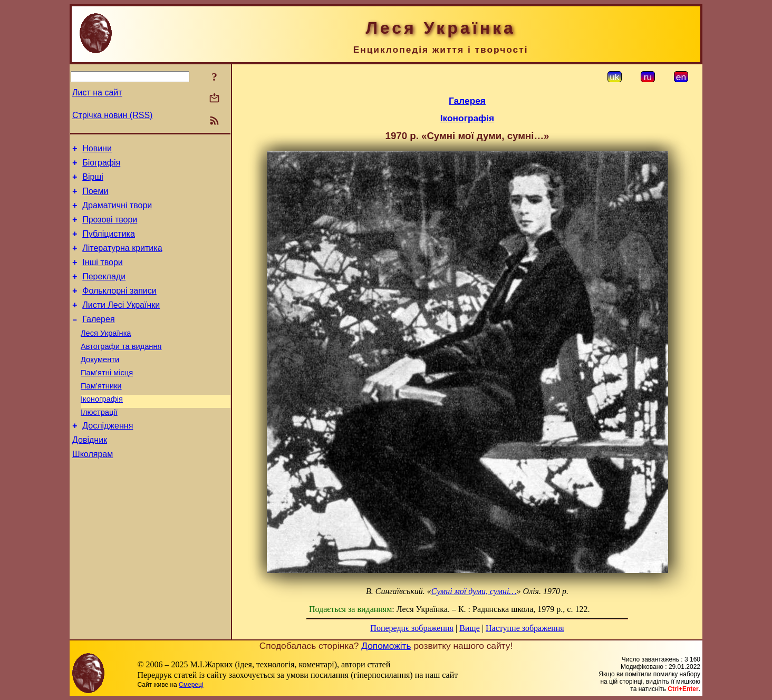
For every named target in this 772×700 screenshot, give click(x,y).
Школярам (93, 490)
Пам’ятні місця (107, 400)
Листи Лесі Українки (121, 324)
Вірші (93, 182)
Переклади (104, 292)
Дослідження (108, 459)
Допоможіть (386, 646)
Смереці (191, 685)
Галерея (98, 340)
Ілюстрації (99, 444)
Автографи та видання (121, 370)
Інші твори (103, 276)
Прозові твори (110, 229)
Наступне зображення (525, 628)
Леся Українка (106, 355)
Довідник (90, 475)
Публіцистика (109, 245)
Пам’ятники (101, 414)
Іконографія (102, 429)
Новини (97, 150)
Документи (100, 385)
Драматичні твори (117, 213)
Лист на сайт (97, 93)
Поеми (95, 197)
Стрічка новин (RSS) (112, 115)
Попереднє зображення (412, 628)
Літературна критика (122, 261)
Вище (470, 628)
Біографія (101, 166)
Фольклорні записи (119, 308)
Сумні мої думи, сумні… (474, 591)
